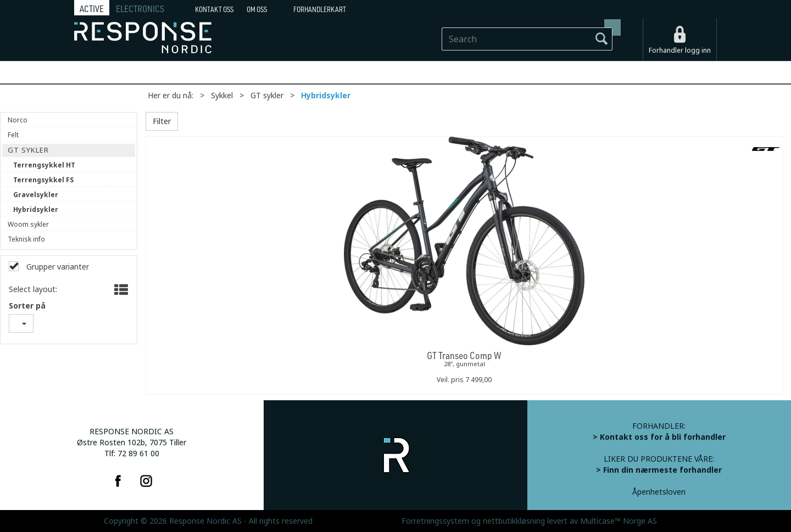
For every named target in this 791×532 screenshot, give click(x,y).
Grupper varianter (57, 267)
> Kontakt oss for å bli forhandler (659, 437)
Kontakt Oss (214, 9)
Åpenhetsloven (659, 492)
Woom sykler (28, 225)
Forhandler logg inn (680, 51)
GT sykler (267, 96)
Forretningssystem (435, 521)
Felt (13, 135)
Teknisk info (26, 239)
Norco (18, 120)
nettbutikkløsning (514, 521)
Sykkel (222, 96)
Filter (162, 121)
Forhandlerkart (320, 9)
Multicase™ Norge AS (619, 521)
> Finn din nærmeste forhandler (659, 470)
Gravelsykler (36, 195)
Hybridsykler (326, 96)
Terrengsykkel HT (44, 165)
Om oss (257, 9)
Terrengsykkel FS (43, 180)
